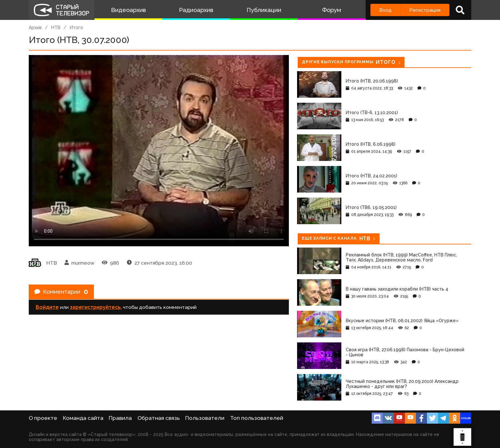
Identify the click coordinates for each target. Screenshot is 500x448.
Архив (35, 28)
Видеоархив (128, 10)
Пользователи (205, 418)
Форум (332, 10)
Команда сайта (83, 418)
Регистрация (425, 10)
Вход (385, 10)
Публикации (264, 10)
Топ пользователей (257, 418)
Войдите (47, 309)
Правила (120, 418)
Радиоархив (196, 10)
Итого (76, 28)
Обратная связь (159, 418)
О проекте (43, 418)
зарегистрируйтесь (95, 309)
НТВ (56, 28)
